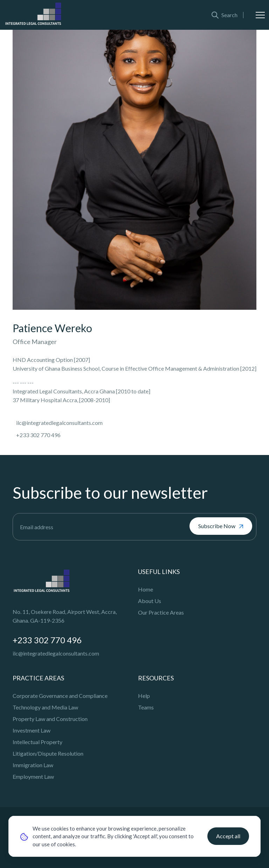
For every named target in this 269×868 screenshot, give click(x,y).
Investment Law (32, 730)
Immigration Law (33, 765)
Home (146, 589)
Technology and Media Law (45, 707)
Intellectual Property (37, 742)
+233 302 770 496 (47, 640)
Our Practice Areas (161, 612)
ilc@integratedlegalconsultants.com (56, 653)
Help (144, 696)
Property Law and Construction (50, 719)
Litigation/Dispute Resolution (48, 753)
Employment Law (33, 776)
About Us (150, 601)
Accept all (228, 836)
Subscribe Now (221, 526)
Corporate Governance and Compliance (60, 696)
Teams (146, 707)
